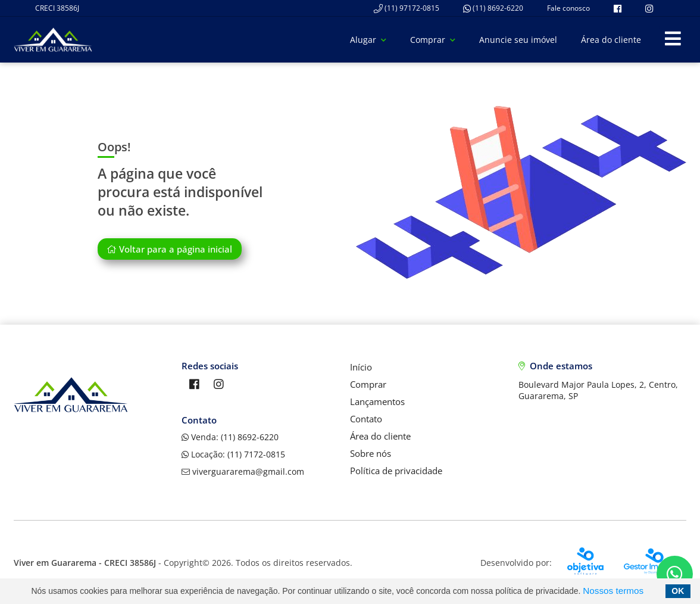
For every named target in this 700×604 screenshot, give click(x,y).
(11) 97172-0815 (407, 8)
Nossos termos (613, 591)
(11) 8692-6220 (493, 8)
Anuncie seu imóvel (518, 40)
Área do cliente (611, 40)
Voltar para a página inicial (169, 249)
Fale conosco (568, 8)
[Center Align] (673, 39)
